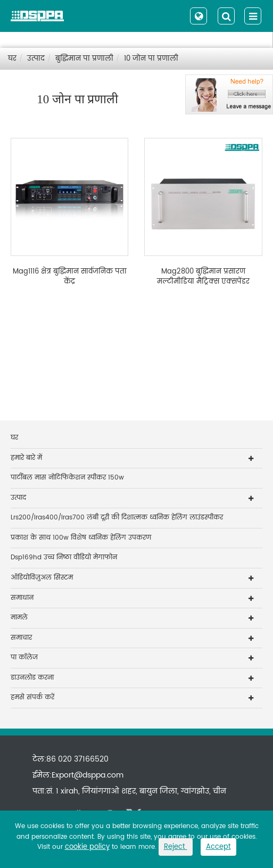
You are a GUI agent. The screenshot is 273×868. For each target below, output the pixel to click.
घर (12, 59)
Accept (218, 847)
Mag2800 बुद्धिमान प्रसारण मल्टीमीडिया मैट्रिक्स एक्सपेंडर (203, 277)
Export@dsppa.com (88, 775)
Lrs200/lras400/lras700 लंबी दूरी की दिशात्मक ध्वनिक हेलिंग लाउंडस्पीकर (117, 518)
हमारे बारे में (26, 458)
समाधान (22, 598)
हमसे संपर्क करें (32, 697)
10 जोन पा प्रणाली (151, 59)
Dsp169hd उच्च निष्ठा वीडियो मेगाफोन (64, 557)
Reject (176, 847)
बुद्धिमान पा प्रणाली (84, 59)
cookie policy (87, 847)
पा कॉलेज (24, 658)
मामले (19, 618)
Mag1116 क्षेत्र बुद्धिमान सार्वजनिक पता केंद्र (70, 277)
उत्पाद (36, 59)
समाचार (21, 638)
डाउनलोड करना (32, 678)
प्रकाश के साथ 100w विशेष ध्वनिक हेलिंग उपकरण (81, 538)
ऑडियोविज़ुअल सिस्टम (42, 578)
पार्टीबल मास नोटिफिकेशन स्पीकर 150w (67, 478)
